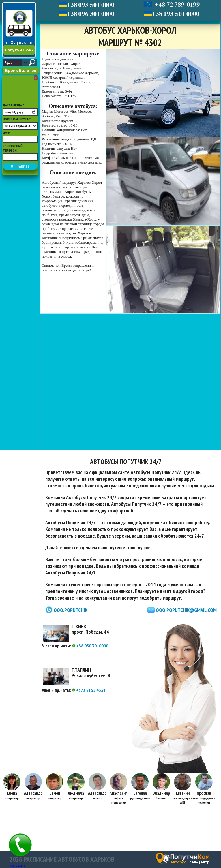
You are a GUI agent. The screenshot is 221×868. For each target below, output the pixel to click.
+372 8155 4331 (89, 690)
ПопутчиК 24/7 (19, 50)
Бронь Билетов (21, 70)
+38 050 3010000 (90, 646)
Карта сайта (17, 866)
